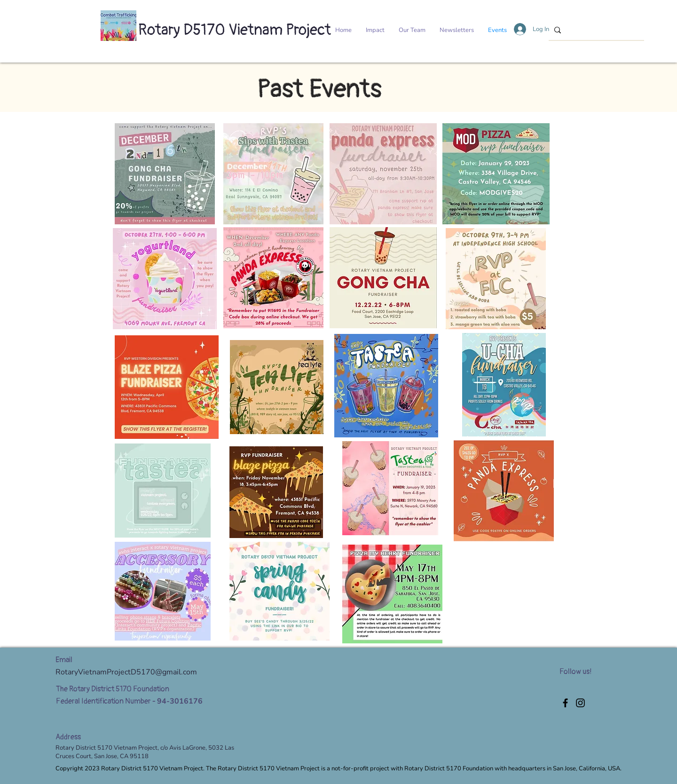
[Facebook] (565, 703)
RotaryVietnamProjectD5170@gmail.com (126, 672)
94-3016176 (180, 701)
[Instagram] (580, 703)
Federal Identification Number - (106, 701)
